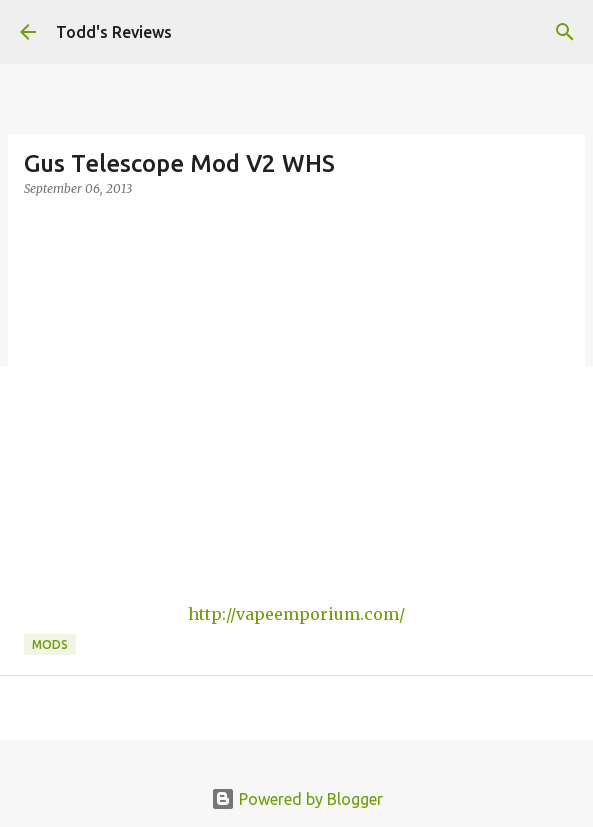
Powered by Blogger (297, 799)
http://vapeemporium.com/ (296, 614)
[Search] (565, 32)
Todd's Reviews (114, 32)
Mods (50, 644)
